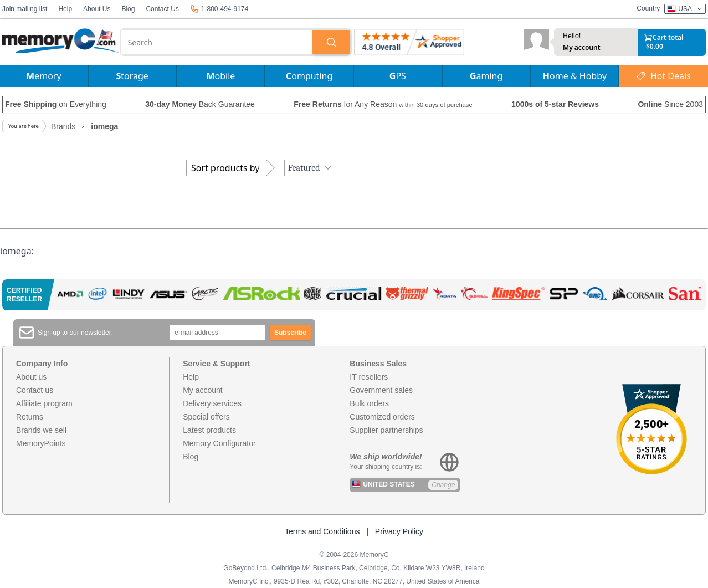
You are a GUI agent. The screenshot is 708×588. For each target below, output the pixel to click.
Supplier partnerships (386, 430)
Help (65, 9)
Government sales (381, 390)
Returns (30, 417)
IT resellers (369, 377)
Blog (128, 9)
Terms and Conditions (322, 531)
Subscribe (290, 333)
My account (582, 48)
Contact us (35, 390)
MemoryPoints (41, 443)
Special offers (206, 417)
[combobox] (217, 42)
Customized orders (382, 417)
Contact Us (162, 9)
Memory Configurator (219, 443)
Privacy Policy (399, 531)
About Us (97, 9)
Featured (311, 168)
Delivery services (212, 403)
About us (31, 377)
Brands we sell (41, 430)
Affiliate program (44, 403)
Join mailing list (25, 9)
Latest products (209, 430)
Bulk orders (369, 403)
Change (443, 485)
